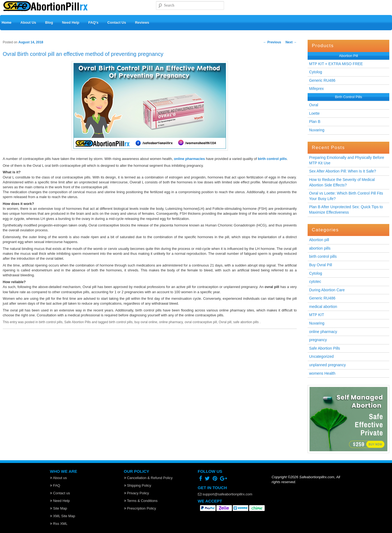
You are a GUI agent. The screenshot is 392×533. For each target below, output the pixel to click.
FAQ (55, 485)
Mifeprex (316, 89)
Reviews (142, 22)
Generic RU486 (322, 80)
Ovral (313, 105)
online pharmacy (323, 332)
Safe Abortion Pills (324, 348)
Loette (314, 113)
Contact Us (117, 22)
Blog (49, 22)
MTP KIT (316, 315)
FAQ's (93, 22)
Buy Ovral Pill (320, 265)
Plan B (315, 122)
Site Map (59, 508)
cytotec (315, 281)
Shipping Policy (138, 485)
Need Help (71, 22)
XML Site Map (63, 516)
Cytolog (315, 72)
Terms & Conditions (141, 501)
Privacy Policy (137, 493)
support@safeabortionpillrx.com (225, 494)
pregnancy (318, 340)
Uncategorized (321, 356)
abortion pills (320, 248)
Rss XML (59, 524)
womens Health (322, 373)
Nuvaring (317, 130)
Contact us (60, 493)
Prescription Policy (140, 508)
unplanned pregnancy (327, 365)
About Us (28, 22)
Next (291, 42)
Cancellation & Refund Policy (148, 478)
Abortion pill (319, 240)
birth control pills (323, 256)
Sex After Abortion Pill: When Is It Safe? (342, 171)
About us (58, 478)
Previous (272, 42)
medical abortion (323, 307)
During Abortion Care (327, 290)
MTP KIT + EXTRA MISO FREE (336, 64)
